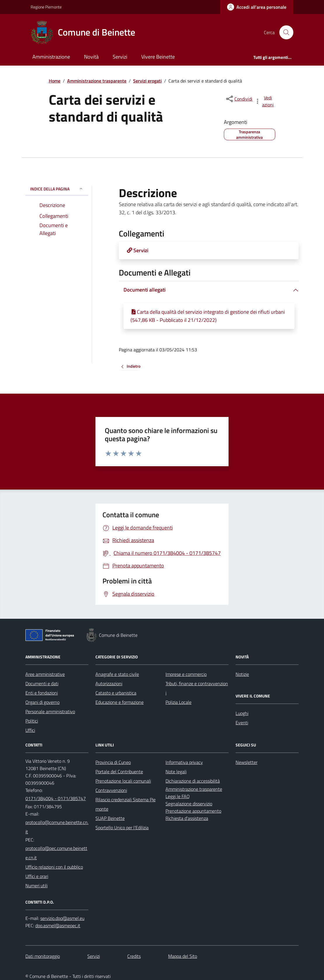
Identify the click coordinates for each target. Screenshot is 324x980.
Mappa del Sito (183, 956)
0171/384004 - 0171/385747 (56, 798)
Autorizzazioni (109, 683)
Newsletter (247, 762)
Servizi (120, 57)
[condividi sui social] (239, 99)
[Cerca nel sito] (284, 32)
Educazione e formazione (120, 702)
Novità (91, 57)
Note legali (176, 772)
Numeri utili (36, 886)
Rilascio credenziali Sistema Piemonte (126, 804)
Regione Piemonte (46, 7)
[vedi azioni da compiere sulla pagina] (265, 101)
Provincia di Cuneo (113, 762)
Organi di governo (42, 702)
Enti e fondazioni (42, 693)
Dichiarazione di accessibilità (193, 781)
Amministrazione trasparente (97, 81)
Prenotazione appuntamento (193, 811)
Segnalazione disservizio (189, 804)
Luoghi (242, 713)
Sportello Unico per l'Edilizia (122, 828)
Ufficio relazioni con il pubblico (54, 867)
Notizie (242, 674)
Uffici (30, 730)
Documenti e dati (42, 683)
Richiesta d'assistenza (187, 818)
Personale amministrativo (50, 711)
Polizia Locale (178, 702)
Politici (32, 721)
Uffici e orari (37, 876)
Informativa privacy (184, 762)
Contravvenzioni (111, 790)
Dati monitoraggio (43, 956)
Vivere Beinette (158, 57)
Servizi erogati (147, 81)
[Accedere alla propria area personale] (257, 7)
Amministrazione (51, 57)
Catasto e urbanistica (116, 693)
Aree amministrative (45, 674)
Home (55, 81)
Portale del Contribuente (119, 772)
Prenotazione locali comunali (123, 781)
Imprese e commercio (186, 674)
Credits (134, 956)
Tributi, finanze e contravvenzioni (197, 688)
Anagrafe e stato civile (117, 674)
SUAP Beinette (110, 818)
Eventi (242, 723)
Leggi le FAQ (178, 796)
